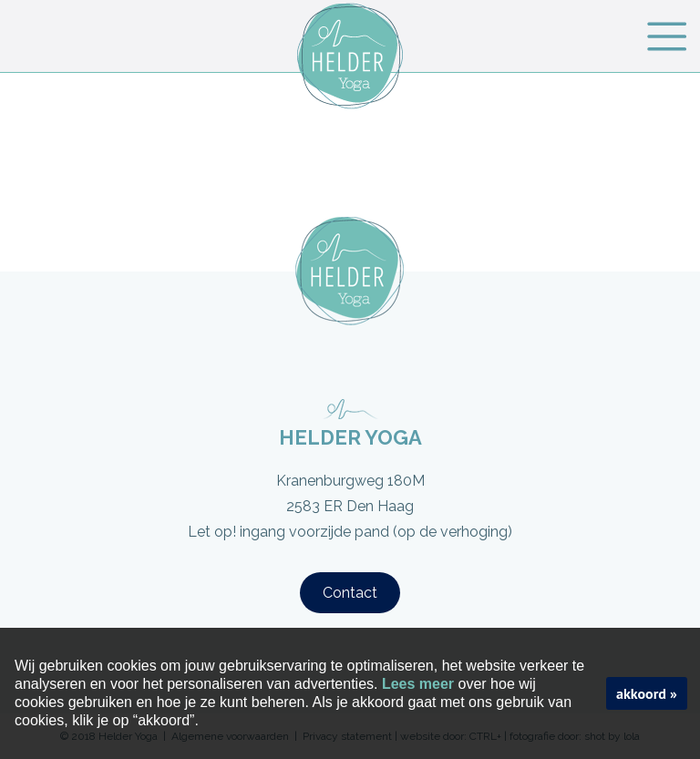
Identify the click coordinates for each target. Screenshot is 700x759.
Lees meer (418, 684)
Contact (350, 593)
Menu (666, 36)
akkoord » (647, 693)
